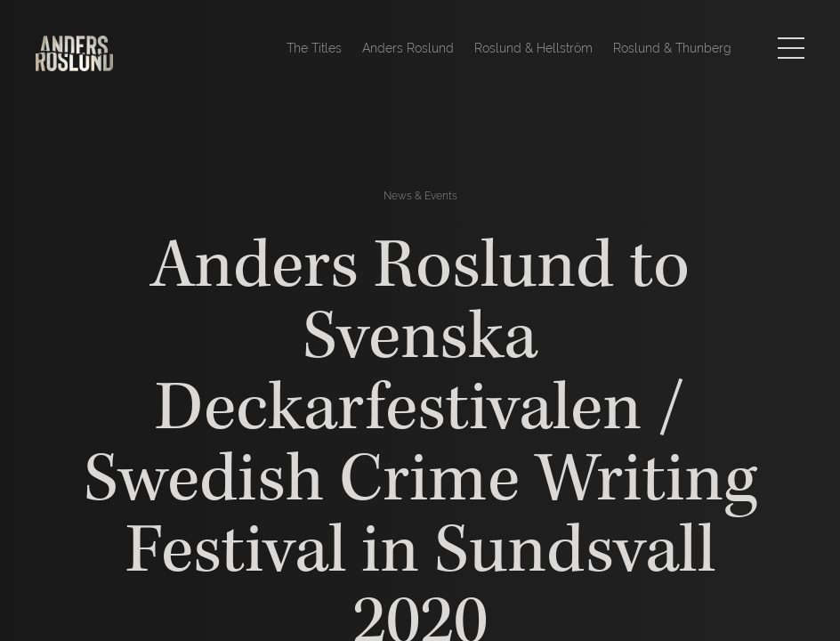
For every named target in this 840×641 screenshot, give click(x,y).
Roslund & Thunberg (672, 48)
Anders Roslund (408, 48)
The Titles (314, 48)
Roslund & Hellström (533, 48)
